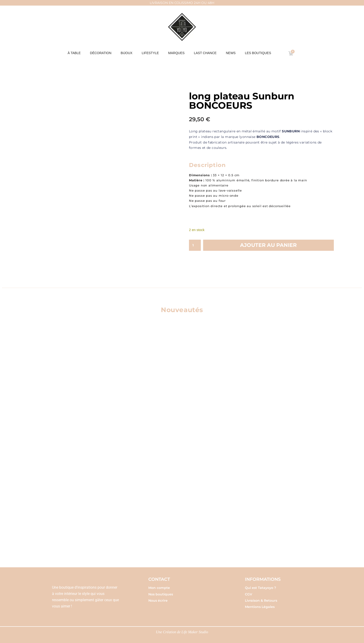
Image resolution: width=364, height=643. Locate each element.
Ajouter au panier (268, 245)
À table (74, 53)
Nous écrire (158, 599)
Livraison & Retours (261, 599)
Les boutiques (258, 53)
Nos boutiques (161, 592)
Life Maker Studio (195, 631)
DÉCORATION (101, 53)
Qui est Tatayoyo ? (260, 586)
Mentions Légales (260, 605)
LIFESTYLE (150, 53)
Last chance (205, 53)
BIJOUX (127, 53)
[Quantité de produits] (195, 245)
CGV (249, 592)
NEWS (231, 53)
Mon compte (159, 586)
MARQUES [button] (176, 53)
